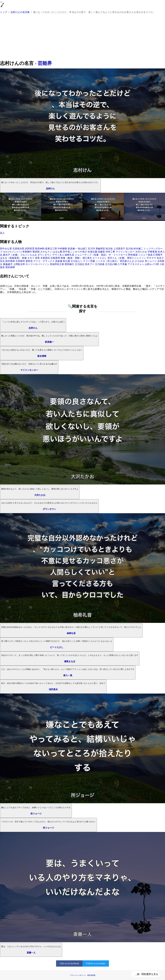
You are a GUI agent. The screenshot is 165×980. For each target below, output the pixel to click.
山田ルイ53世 (152, 264)
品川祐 (129, 249)
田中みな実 (6, 249)
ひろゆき (139, 261)
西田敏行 (69, 264)
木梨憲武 (45, 258)
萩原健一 (72, 249)
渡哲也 (29, 261)
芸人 (2, 233)
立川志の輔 (111, 264)
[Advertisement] (82, 37)
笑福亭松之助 (57, 264)
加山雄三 (82, 249)
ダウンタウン (45, 255)
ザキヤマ (151, 258)
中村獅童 (62, 249)
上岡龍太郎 (19, 264)
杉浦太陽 (92, 252)
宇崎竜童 (152, 252)
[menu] (1, 2)
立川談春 (100, 264)
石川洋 (91, 249)
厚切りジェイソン (137, 258)
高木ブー (90, 264)
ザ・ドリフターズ (118, 255)
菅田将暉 (10, 267)
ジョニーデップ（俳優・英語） (91, 255)
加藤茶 (101, 252)
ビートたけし (100, 258)
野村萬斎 (133, 255)
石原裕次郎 (18, 249)
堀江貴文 (87, 258)
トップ (4, 12)
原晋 (37, 258)
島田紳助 (40, 249)
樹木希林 (10, 261)
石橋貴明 (55, 258)
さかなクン (46, 252)
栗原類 (36, 252)
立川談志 (80, 264)
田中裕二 (68, 252)
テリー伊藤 (89, 261)
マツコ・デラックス (44, 261)
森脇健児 (8, 264)
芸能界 (45, 63)
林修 (24, 258)
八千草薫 (122, 264)
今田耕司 (20, 261)
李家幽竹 (27, 252)
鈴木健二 (138, 249)
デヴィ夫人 (58, 255)
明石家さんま (127, 261)
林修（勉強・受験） (71, 258)
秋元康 (66, 261)
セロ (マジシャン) (12, 252)
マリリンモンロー (125, 252)
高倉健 (59, 261)
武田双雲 (30, 249)
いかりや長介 (80, 252)
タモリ (31, 258)
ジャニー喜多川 (147, 255)
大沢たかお (141, 252)
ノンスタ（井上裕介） (107, 261)
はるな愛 (57, 252)
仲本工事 (110, 252)
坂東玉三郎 (51, 249)
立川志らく (77, 261)
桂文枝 (109, 249)
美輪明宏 (100, 249)
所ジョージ (151, 261)
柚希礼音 (69, 255)
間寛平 (159, 255)
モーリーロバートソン (37, 264)
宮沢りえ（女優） (117, 258)
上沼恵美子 (119, 249)
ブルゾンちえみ (28, 255)
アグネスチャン (136, 264)
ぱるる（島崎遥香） (11, 258)
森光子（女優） (11, 255)
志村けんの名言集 (20, 12)
